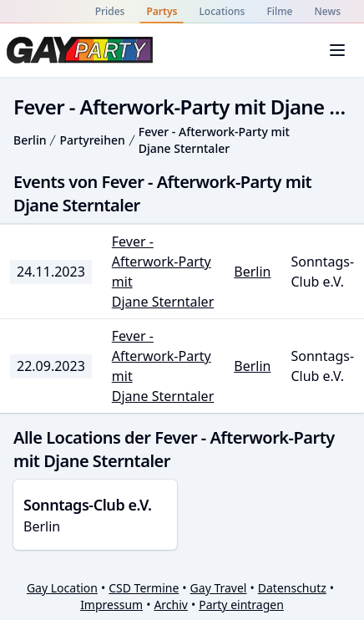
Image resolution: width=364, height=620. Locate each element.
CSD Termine (144, 588)
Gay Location (62, 588)
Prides (110, 11)
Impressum (111, 605)
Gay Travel (219, 588)
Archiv (171, 605)
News (328, 11)
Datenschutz (292, 588)
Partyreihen (92, 140)
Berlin (30, 140)
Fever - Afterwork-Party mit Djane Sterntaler (214, 140)
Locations (222, 11)
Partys (162, 11)
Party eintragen (241, 605)
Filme (279, 11)
